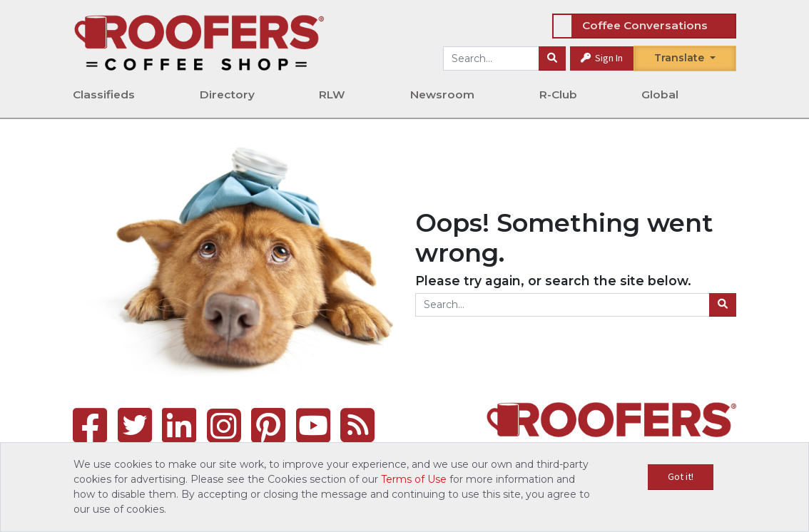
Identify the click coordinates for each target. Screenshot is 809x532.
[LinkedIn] (179, 425)
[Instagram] (224, 426)
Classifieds (104, 94)
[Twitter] (135, 425)
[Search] (552, 58)
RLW (332, 94)
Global (660, 94)
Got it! (681, 476)
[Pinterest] (268, 425)
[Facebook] (90, 425)
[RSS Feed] (357, 425)
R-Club (558, 94)
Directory (227, 94)
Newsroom (442, 94)
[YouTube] (313, 425)
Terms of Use (414, 479)
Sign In (602, 58)
